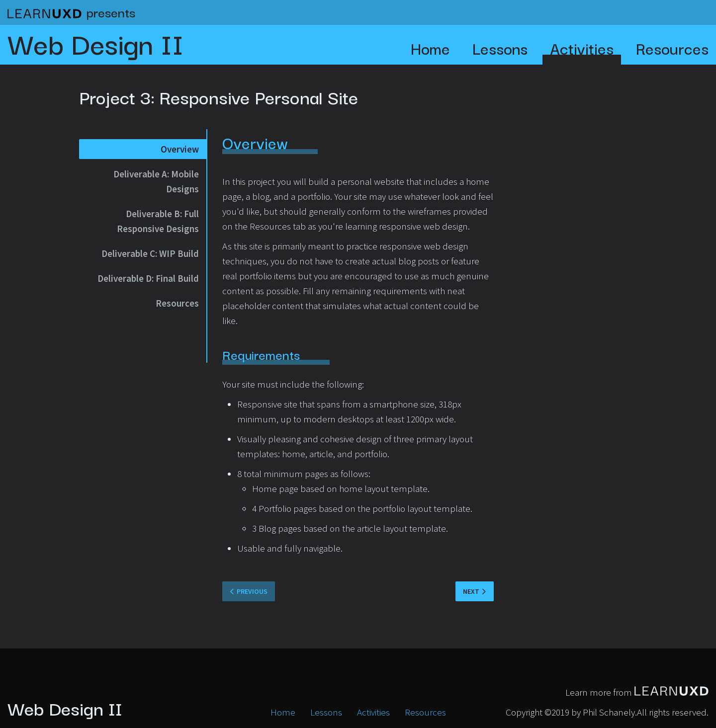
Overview (180, 149)
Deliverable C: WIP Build (150, 253)
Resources (672, 48)
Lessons (500, 48)
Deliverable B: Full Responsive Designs (158, 221)
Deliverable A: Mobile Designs (156, 181)
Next (471, 591)
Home (430, 48)
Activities (582, 48)
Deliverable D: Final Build (148, 278)
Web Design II (95, 42)
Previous (252, 591)
